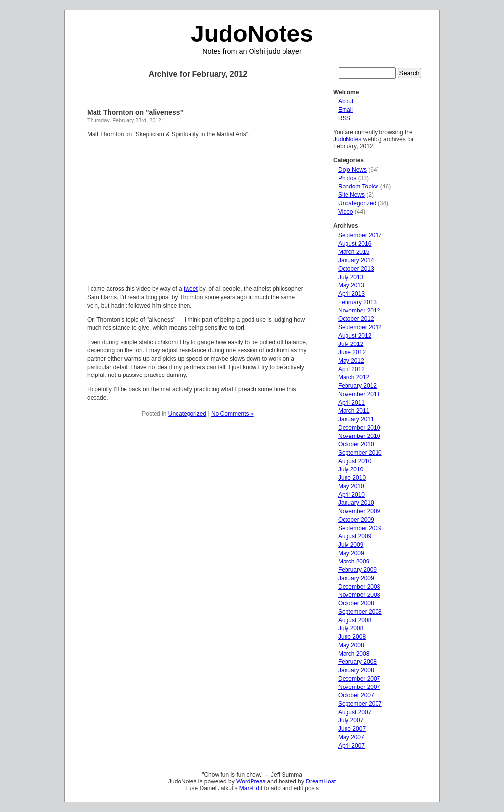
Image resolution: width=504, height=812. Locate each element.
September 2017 (360, 235)
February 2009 (357, 570)
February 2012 (357, 386)
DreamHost (321, 781)
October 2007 (356, 695)
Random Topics (359, 187)
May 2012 (351, 361)
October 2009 (356, 520)
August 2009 (355, 536)
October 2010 (356, 444)
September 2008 (360, 612)
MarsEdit (251, 788)
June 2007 (352, 729)
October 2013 (356, 269)
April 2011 (351, 403)
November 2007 (359, 687)
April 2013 (351, 294)
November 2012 (359, 311)
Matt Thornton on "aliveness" (135, 112)
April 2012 (351, 369)
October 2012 (356, 319)
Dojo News (352, 170)
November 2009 (359, 511)
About (346, 101)
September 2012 (360, 327)
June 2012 (352, 352)
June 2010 (352, 478)
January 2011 (356, 419)
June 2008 (352, 637)
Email (346, 110)
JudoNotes (252, 34)
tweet (191, 289)
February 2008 (357, 662)
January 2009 (356, 578)
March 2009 (354, 562)
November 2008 (359, 595)
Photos (347, 178)
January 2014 (356, 260)
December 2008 (359, 587)
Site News (351, 195)
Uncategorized (187, 414)
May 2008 (351, 645)
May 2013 (351, 285)
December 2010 (359, 428)
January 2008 (356, 670)
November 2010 (359, 436)
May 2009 (351, 553)
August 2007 (355, 712)
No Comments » (233, 414)
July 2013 (351, 277)
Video (346, 212)
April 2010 (351, 495)
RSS (344, 118)
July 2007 (351, 720)
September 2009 (360, 528)
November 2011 (359, 394)
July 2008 (351, 628)
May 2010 (351, 486)
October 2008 (356, 603)
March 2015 (354, 252)
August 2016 (355, 244)
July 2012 (351, 344)
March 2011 (354, 411)
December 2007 (359, 679)
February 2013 (357, 302)
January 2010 (356, 503)
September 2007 (360, 704)
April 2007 (351, 746)
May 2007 (351, 737)
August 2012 (355, 336)
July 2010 (351, 469)
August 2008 (355, 620)
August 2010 (355, 461)
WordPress (251, 781)
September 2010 (360, 453)
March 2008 (354, 654)
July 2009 (351, 545)
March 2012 (354, 377)
